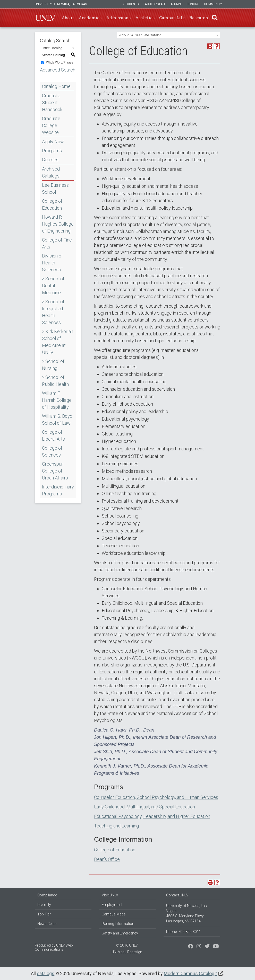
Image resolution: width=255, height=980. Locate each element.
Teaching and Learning (116, 826)
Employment (112, 905)
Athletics (145, 18)
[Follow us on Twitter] (199, 947)
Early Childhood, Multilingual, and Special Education (144, 807)
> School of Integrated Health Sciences (53, 312)
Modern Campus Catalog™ (190, 973)
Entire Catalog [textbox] (52, 48)
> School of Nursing (53, 365)
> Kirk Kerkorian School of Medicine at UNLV (58, 342)
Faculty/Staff (155, 4)
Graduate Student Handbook (52, 103)
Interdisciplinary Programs (58, 490)
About (68, 18)
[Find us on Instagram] (207, 947)
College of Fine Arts (57, 243)
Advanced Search (58, 70)
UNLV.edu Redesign (127, 952)
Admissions (118, 18)
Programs (52, 151)
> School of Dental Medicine (53, 286)
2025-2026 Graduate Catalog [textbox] (140, 35)
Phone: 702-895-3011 (184, 932)
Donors (193, 4)
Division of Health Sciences (52, 263)
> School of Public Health (55, 381)
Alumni (176, 4)
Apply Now (53, 142)
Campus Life (172, 18)
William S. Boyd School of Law (57, 420)
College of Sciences (52, 451)
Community (213, 4)
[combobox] (168, 35)
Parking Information (118, 924)
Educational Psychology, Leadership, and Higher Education (152, 816)
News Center (48, 924)
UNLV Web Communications (54, 947)
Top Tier (44, 914)
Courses (50, 160)
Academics (90, 18)
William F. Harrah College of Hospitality (57, 400)
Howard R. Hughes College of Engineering (58, 224)
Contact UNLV (177, 895)
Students (131, 4)
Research (199, 18)
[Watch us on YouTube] (216, 947)
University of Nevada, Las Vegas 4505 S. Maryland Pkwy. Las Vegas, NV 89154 (186, 913)
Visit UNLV (110, 895)
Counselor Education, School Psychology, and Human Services (156, 797)
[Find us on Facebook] (191, 947)
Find (215, 18)
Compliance (47, 895)
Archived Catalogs (51, 172)
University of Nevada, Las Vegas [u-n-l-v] (61, 4)
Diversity (44, 905)
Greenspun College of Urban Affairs (55, 471)
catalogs (46, 973)
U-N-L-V (45, 18)
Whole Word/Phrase (59, 63)
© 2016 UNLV (127, 945)
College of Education (52, 204)
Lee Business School (55, 189)
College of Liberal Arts (53, 435)
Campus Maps (114, 914)
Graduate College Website (51, 125)
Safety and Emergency (120, 933)
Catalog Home (56, 86)
